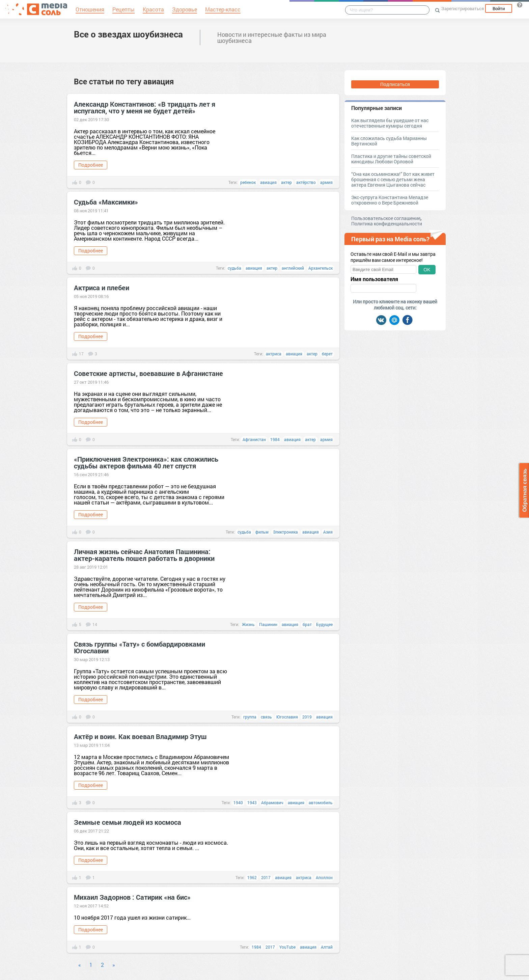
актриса (274, 354)
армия (326, 182)
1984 (275, 439)
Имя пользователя (374, 279)
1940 (238, 802)
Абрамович (272, 802)
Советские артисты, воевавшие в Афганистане (148, 373)
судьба (234, 268)
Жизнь (248, 624)
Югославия (287, 717)
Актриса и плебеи (102, 288)
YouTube (287, 947)
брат (307, 624)
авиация (268, 182)
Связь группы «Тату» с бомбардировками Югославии (140, 647)
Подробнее (91, 165)
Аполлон (324, 877)
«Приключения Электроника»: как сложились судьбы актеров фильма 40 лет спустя (146, 462)
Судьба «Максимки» (106, 202)
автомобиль (321, 802)
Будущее (324, 624)
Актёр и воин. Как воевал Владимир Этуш (140, 736)
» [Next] (114, 965)
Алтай (327, 947)
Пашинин (268, 624)
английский (293, 268)
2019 (307, 717)
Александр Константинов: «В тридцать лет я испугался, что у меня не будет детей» (145, 107)
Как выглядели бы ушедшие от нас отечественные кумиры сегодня (390, 123)
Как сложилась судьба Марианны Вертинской (389, 141)
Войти (499, 8)
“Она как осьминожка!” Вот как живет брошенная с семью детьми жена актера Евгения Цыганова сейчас (393, 179)
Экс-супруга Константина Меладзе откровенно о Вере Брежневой (390, 200)
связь (266, 717)
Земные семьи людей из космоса (128, 822)
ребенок (248, 182)
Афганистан (254, 439)
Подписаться (395, 84)
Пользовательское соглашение (386, 218)
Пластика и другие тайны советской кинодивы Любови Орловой (391, 159)
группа (250, 717)
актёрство (306, 182)
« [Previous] (80, 965)
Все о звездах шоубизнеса (128, 34)
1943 (252, 802)
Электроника (285, 532)
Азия (328, 532)
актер (286, 182)
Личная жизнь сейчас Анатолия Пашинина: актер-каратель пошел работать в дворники (144, 555)
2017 (266, 877)
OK (427, 270)
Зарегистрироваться (463, 8)
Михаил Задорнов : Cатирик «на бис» (132, 897)
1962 (252, 877)
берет (327, 354)
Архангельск (321, 268)
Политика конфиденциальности (387, 224)
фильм (262, 532)
